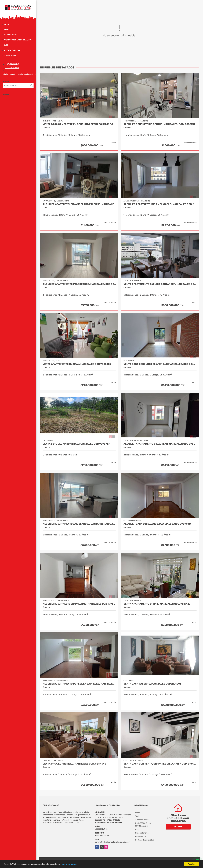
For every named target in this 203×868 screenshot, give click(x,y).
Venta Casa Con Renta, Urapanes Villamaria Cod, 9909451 (160, 764)
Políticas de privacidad (145, 840)
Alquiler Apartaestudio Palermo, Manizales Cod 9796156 (79, 604)
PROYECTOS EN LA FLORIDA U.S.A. (18, 40)
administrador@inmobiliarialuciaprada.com (20, 74)
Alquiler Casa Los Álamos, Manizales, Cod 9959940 (157, 524)
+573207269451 (12, 68)
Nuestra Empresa (12, 50)
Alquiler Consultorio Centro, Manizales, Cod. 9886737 (159, 124)
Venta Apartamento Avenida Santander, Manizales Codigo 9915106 (160, 284)
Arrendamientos (142, 820)
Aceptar (191, 864)
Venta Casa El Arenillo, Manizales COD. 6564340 (74, 764)
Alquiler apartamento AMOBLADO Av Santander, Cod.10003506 (79, 524)
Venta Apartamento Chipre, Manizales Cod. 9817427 (157, 604)
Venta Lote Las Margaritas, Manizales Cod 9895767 (76, 444)
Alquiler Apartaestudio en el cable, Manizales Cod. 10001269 (160, 204)
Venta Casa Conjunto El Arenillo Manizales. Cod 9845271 (160, 364)
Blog (6, 45)
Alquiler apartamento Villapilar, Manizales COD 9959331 (160, 444)
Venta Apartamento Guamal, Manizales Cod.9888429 (77, 364)
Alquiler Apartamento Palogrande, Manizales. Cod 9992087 (79, 284)
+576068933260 (12, 64)
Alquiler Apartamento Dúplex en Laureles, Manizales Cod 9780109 (79, 684)
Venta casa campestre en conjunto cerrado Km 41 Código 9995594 (79, 124)
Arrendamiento (11, 35)
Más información (69, 864)
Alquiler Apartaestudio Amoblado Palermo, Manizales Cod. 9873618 (79, 204)
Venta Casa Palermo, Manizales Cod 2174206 (152, 684)
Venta (6, 29)
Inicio (6, 24)
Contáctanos (10, 55)
